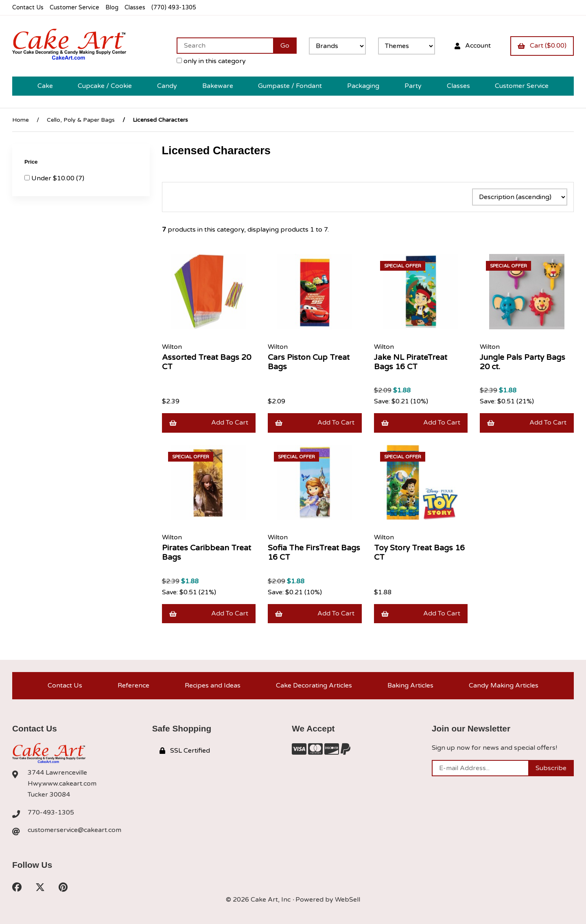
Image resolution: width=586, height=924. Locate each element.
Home (21, 120)
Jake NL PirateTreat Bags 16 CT (411, 362)
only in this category (211, 61)
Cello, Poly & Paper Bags (81, 120)
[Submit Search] (285, 46)
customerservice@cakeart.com (74, 830)
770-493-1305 (51, 812)
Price (32, 162)
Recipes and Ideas (213, 685)
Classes (135, 8)
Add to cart (209, 423)
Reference (133, 685)
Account (473, 46)
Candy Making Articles (504, 685)
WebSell (348, 900)
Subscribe (551, 768)
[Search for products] (225, 46)
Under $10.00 (54, 178)
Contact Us (28, 8)
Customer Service (74, 8)
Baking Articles (410, 685)
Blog (112, 8)
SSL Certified (185, 751)
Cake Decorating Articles (314, 685)
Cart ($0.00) (542, 46)
